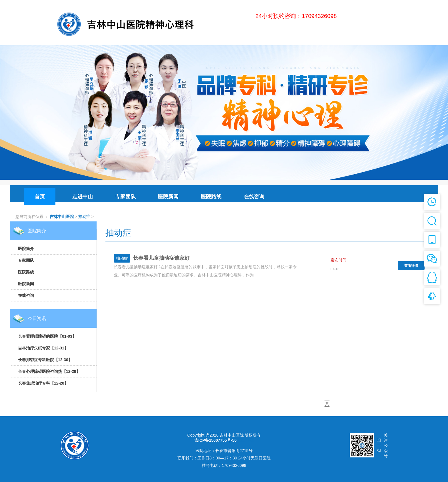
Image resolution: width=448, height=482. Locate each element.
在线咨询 (26, 295)
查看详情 (411, 266)
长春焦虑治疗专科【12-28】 (43, 383)
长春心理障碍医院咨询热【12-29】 (49, 371)
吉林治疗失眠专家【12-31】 (43, 348)
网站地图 (246, 440)
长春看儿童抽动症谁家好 (161, 258)
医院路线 (26, 272)
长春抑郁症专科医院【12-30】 (45, 360)
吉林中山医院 (62, 217)
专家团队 (26, 260)
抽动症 (84, 217)
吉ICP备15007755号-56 (215, 440)
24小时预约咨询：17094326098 (296, 16)
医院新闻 (26, 284)
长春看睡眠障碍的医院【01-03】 (47, 336)
